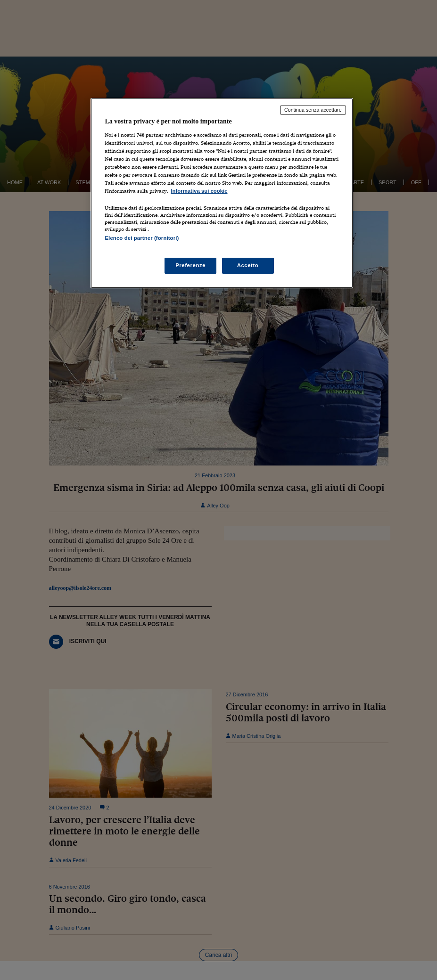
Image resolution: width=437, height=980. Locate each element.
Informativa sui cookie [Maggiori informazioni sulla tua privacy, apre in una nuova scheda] (199, 191)
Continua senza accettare (313, 110)
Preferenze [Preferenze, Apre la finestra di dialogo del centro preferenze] (190, 265)
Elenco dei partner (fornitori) (142, 238)
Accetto (248, 265)
